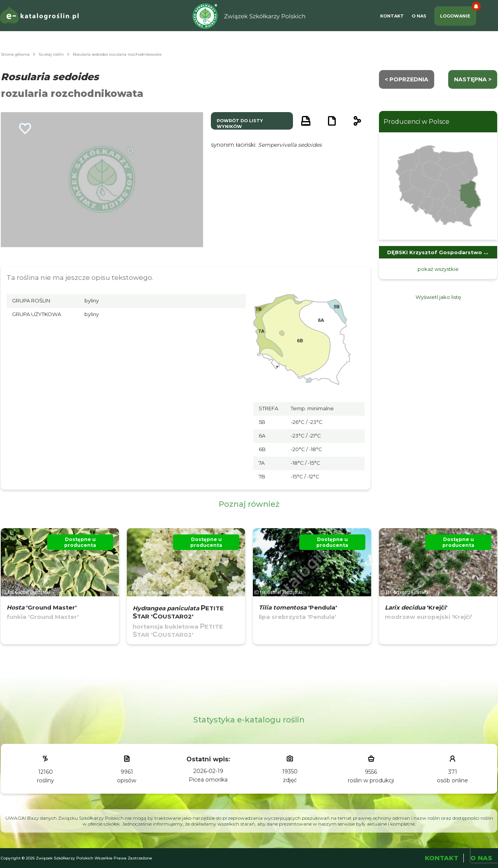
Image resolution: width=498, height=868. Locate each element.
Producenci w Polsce (416, 122)
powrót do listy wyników (240, 124)
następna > (473, 79)
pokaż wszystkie (438, 269)
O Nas (419, 16)
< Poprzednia (407, 79)
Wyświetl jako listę (438, 297)
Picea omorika (208, 780)
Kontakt (392, 16)
